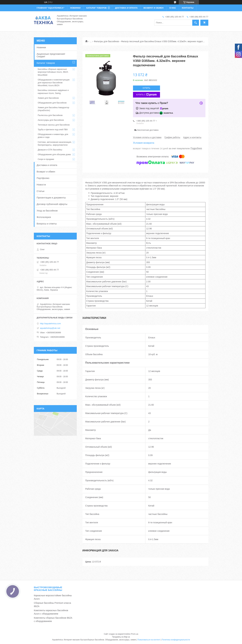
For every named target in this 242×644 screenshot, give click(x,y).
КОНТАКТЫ (188, 8)
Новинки (41, 47)
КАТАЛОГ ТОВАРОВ (97, 8)
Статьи (41, 191)
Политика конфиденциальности (176, 640)
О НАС (173, 8)
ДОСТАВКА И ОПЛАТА (126, 8)
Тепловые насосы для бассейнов (54, 125)
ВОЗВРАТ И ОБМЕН (153, 8)
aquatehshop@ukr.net (50, 328)
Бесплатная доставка (148, 130)
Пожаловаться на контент (149, 640)
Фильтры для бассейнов (106, 41)
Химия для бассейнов (48, 98)
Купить (146, 88)
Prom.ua (135, 634)
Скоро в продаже (46, 159)
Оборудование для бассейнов (52, 103)
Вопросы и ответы (47, 224)
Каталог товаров (46, 63)
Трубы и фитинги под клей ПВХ (53, 130)
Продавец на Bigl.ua (121, 637)
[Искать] (196, 23)
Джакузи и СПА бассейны (50, 150)
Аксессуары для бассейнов (51, 120)
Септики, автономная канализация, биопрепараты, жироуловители (55, 143)
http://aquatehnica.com (51, 324)
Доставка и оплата (47, 165)
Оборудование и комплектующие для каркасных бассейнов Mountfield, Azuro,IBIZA (54, 83)
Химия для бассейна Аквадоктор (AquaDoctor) (54, 109)
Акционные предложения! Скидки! (51, 55)
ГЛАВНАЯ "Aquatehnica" (51, 8)
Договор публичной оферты (52, 204)
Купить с (146, 95)
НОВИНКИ (75, 8)
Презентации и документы (51, 198)
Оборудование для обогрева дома (54, 154)
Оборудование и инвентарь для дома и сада (53, 136)
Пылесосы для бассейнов (50, 115)
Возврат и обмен (46, 172)
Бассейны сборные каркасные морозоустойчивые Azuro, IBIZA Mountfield (53, 72)
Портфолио (43, 178)
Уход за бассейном (47, 211)
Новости (41, 185)
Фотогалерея (44, 217)
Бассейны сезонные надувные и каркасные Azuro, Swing (53, 92)
